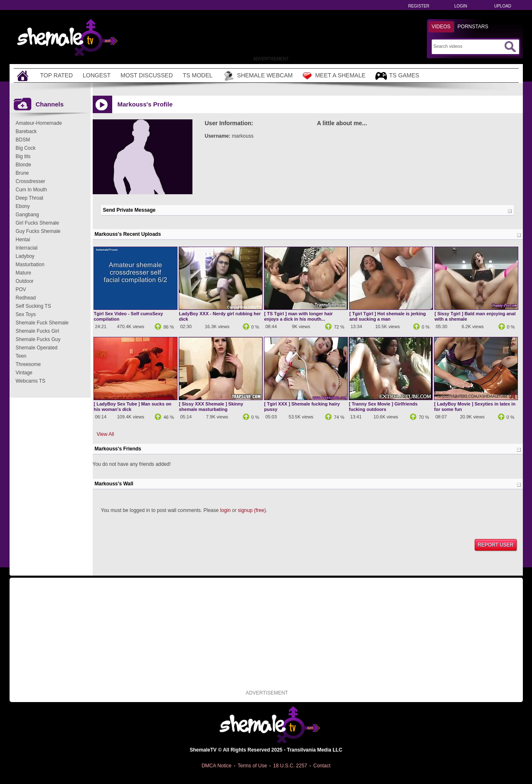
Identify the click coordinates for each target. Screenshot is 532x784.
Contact (322, 766)
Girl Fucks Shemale (38, 223)
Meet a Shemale (334, 76)
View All (106, 434)
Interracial (27, 248)
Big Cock (26, 148)
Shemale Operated (37, 348)
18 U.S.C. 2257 (290, 766)
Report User (495, 545)
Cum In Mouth (31, 190)
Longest (97, 75)
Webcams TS (31, 381)
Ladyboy (25, 256)
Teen (21, 356)
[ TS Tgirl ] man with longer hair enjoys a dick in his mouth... (299, 316)
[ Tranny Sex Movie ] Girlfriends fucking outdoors (383, 407)
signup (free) (252, 510)
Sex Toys (26, 314)
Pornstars (473, 27)
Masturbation (30, 265)
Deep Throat (30, 198)
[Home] (24, 75)
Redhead (26, 298)
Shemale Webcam (257, 76)
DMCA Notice (217, 766)
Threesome (28, 364)
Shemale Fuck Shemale (42, 323)
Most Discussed (147, 75)
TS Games (397, 76)
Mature (23, 273)
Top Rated (57, 75)
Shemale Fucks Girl (38, 331)
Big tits (23, 156)
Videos (441, 27)
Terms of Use (252, 766)
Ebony (23, 206)
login (225, 510)
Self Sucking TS (33, 306)
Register (419, 6)
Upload (503, 6)
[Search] (468, 46)
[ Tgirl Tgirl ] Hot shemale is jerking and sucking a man (388, 316)
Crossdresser (31, 181)
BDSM (23, 140)
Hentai (23, 240)
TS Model (198, 75)
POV (21, 289)
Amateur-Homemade (39, 123)
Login (461, 6)
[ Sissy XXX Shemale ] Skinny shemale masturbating (211, 407)
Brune (22, 173)
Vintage (24, 373)
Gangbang (27, 215)
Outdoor (25, 281)
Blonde (23, 165)
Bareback (26, 131)
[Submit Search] (510, 47)
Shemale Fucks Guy (38, 339)
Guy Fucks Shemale (38, 231)
